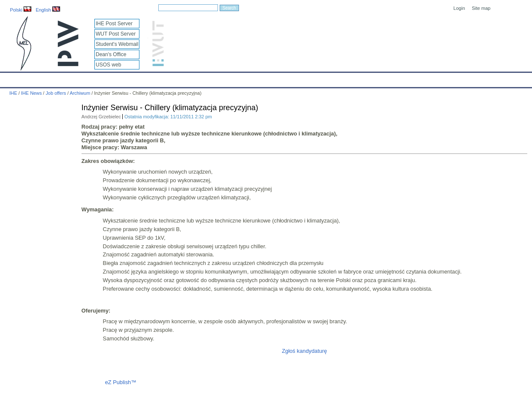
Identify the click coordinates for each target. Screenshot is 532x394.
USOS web (108, 65)
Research (214, 78)
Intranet (356, 78)
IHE (11, 78)
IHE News (75, 78)
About (107, 78)
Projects (248, 78)
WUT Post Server (116, 34)
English (48, 10)
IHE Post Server (114, 24)
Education (178, 78)
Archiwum (80, 93)
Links (328, 78)
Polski (21, 10)
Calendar (39, 78)
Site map (481, 8)
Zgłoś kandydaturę (304, 351)
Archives (281, 78)
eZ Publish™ (121, 382)
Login (459, 8)
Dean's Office (111, 54)
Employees (140, 78)
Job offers (56, 93)
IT (307, 78)
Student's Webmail (117, 44)
